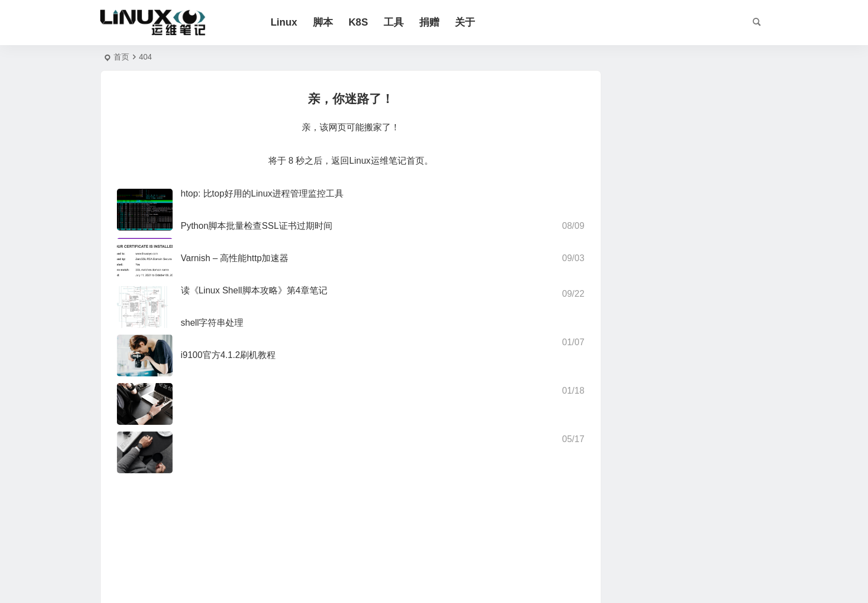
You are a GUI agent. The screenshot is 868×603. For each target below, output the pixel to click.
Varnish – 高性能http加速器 (235, 258)
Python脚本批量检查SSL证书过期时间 (257, 226)
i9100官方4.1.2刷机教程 (229, 355)
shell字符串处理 (212, 323)
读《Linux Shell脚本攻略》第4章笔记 (254, 290)
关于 (469, 22)
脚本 (327, 22)
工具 (398, 22)
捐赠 (434, 22)
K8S (363, 22)
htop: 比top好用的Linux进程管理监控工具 (263, 193)
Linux (288, 22)
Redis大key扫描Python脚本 (709, 259)
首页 (121, 57)
